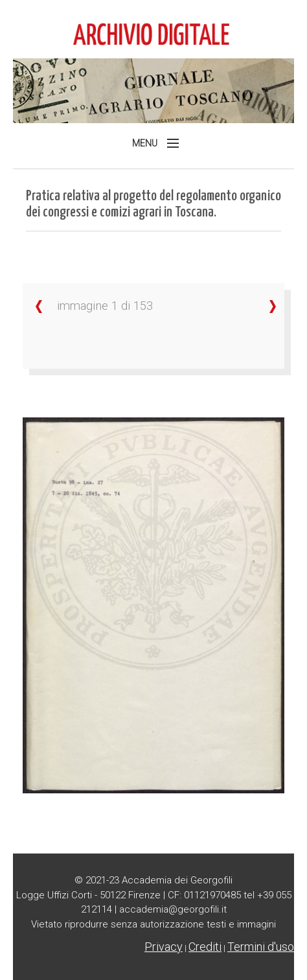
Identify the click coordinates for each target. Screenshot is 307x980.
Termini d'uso (261, 947)
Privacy (164, 947)
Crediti (205, 947)
